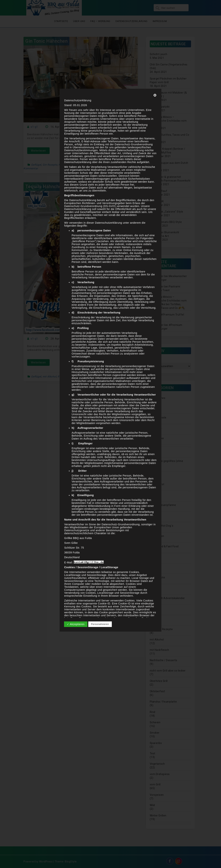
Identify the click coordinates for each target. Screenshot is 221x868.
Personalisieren (100, 624)
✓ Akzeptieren (76, 624)
